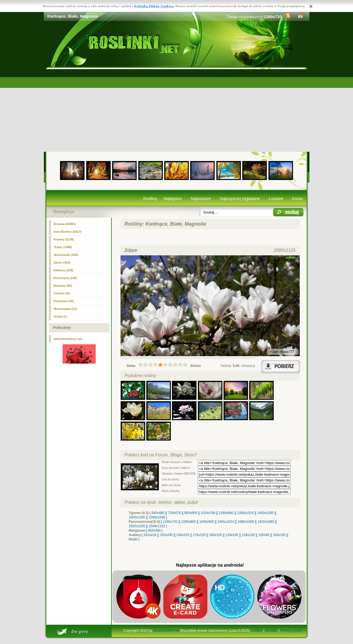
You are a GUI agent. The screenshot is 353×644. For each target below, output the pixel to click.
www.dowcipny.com (68, 339)
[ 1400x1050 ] (265, 513)
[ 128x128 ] (248, 535)
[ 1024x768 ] (208, 513)
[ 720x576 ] (174, 513)
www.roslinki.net (166, 630)
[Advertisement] (177, 110)
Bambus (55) (63, 286)
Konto (297, 198)
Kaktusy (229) (64, 270)
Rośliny (150, 198)
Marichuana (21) (65, 309)
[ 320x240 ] (166, 535)
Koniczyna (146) (65, 278)
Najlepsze (173, 198)
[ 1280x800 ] (188, 522)
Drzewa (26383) (65, 224)
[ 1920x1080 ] (266, 522)
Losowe (276, 198)
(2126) (64, 239)
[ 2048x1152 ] (157, 526)
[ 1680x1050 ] (246, 522)
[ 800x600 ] (191, 513)
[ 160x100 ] (216, 535)
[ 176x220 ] (199, 535)
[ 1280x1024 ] (245, 513)
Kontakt (271, 630)
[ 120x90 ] (264, 535)
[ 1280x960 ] (226, 513)
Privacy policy (291, 630)
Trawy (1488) (63, 247)
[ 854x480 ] (155, 531)
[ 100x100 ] (279, 535)
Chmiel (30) (62, 293)
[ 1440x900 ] (207, 522)
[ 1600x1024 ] (226, 522)
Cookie (256, 630)
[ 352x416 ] (150, 535)
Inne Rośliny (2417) (68, 232)
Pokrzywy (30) (64, 301)
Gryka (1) (60, 316)
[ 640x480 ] (158, 513)
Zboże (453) (62, 263)
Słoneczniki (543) (66, 255)
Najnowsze (201, 198)
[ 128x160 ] (232, 535)
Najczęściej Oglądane (240, 198)
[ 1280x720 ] (170, 522)
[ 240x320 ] (183, 535)
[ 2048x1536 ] (157, 517)
